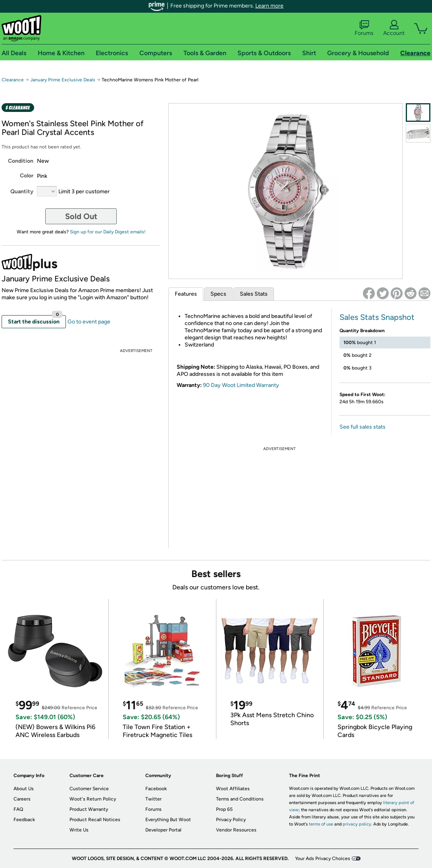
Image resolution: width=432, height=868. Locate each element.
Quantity (22, 191)
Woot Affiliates (233, 789)
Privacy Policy (231, 820)
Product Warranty (89, 809)
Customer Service (89, 789)
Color (27, 176)
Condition (21, 161)
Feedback (24, 820)
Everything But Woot (168, 820)
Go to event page (89, 322)
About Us (24, 789)
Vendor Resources (236, 830)
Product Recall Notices (95, 820)
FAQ (18, 809)
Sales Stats (254, 294)
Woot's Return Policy (93, 799)
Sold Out (81, 216)
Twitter (153, 799)
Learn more (269, 6)
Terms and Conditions (240, 799)
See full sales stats (363, 427)
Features (186, 294)
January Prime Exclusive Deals (63, 80)
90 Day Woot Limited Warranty (241, 385)
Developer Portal (163, 830)
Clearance (13, 80)
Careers (22, 799)
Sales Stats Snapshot (377, 317)
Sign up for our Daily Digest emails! (108, 232)
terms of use (321, 824)
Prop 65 (224, 809)
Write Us (79, 830)
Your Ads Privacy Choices (323, 858)
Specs (218, 294)
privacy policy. (357, 824)
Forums (364, 28)
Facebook (156, 789)
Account (394, 28)
